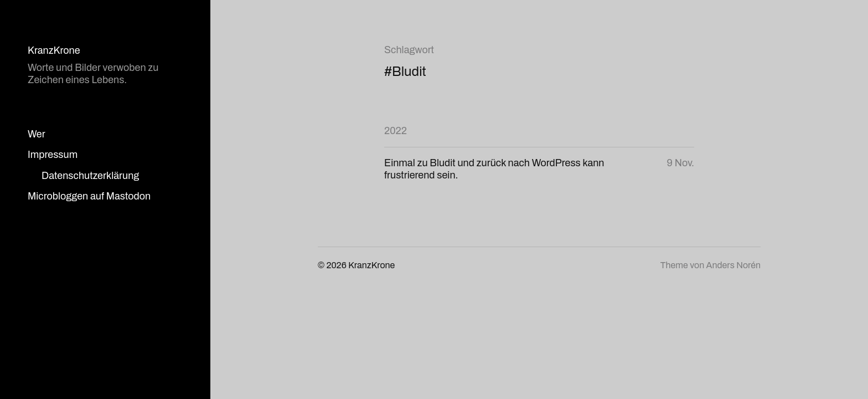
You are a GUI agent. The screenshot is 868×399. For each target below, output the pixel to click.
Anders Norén (733, 265)
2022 (396, 131)
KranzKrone (54, 50)
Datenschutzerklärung (90, 176)
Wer (37, 134)
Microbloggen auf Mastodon (89, 196)
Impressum (53, 155)
